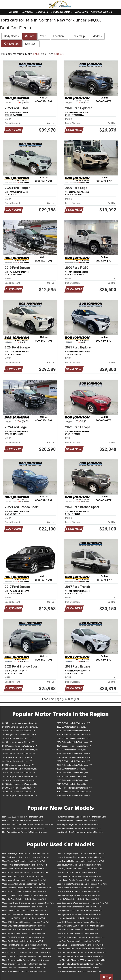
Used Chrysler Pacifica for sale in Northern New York (80, 945)
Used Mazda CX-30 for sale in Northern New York (79, 892)
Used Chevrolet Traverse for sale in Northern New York (26, 952)
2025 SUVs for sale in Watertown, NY (19, 731)
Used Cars (42, 12)
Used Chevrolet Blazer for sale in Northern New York (80, 964)
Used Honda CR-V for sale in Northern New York (24, 918)
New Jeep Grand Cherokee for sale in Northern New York (28, 824)
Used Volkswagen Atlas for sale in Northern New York (26, 853)
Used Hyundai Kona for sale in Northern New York (79, 914)
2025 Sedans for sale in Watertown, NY (74, 735)
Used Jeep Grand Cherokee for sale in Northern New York (28, 903)
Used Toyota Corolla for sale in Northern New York (25, 869)
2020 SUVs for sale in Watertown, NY (19, 780)
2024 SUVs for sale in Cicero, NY (17, 738)
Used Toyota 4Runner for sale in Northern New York (79, 869)
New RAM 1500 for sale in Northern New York (23, 817)
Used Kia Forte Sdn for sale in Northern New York (24, 899)
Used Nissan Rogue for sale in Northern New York (79, 876)
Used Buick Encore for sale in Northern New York (78, 968)
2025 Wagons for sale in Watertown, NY (20, 735)
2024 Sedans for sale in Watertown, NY (74, 746)
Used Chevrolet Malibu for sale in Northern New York (26, 960)
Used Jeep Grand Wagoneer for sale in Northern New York (83, 903)
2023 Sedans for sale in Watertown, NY (74, 757)
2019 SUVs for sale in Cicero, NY (71, 784)
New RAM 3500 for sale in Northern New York (77, 821)
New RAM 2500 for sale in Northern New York (23, 821)
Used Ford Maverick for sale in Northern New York (24, 945)
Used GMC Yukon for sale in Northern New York (24, 930)
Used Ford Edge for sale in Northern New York (23, 941)
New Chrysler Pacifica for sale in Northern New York (80, 832)
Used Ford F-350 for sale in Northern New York (77, 933)
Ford (30, 36)
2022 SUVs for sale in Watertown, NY (73, 761)
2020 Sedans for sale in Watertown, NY (20, 784)
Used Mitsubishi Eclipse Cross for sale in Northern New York (27, 888)
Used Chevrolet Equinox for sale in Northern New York (81, 949)
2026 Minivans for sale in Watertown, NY (20, 727)
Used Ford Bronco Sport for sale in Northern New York (81, 937)
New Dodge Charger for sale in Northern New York (25, 832)
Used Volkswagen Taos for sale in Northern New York (80, 857)
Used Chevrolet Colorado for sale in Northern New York (27, 956)
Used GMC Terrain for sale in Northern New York (78, 922)
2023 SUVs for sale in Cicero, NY (71, 750)
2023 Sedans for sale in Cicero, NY (18, 757)
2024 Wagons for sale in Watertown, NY (20, 746)
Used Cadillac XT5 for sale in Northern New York (24, 968)
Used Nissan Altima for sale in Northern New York (24, 884)
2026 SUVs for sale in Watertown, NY (73, 723)
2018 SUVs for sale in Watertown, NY (19, 792)
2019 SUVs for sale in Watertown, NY (19, 788)
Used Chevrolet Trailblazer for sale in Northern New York (82, 952)
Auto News (82, 12)
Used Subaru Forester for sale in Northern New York (25, 872)
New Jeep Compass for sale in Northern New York (24, 828)
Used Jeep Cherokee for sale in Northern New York (25, 911)
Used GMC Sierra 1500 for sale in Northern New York (26, 922)
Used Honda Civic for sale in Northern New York (78, 918)
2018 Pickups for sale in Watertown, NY (20, 795)
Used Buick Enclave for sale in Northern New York (24, 972)
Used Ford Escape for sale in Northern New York (24, 933)
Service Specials (61, 12)
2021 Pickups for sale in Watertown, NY (20, 776)
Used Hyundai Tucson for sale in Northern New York (80, 911)
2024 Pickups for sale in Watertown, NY (74, 742)
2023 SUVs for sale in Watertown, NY (19, 754)
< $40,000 (11, 44)
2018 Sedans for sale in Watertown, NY (74, 792)
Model (97, 36)
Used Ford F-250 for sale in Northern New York (23, 937)
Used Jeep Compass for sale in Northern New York (25, 907)
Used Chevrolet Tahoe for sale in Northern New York (80, 956)
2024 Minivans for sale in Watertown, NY (20, 750)
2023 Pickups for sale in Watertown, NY (74, 754)
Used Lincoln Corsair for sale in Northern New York (25, 895)
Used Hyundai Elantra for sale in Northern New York (25, 914)
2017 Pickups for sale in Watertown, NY (74, 795)
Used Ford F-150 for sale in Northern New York (77, 930)
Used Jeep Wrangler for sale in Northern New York (79, 907)
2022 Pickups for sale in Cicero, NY (18, 765)
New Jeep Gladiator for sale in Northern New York (79, 828)
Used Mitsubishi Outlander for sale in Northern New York (82, 884)
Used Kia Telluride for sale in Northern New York (78, 899)
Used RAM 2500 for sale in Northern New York (23, 876)
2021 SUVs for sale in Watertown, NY (19, 773)
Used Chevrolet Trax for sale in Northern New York (25, 964)
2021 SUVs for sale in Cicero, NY (71, 769)
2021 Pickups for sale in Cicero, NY (72, 773)
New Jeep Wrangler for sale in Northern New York (79, 824)
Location (60, 36)
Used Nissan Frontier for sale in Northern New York (79, 880)
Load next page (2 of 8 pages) (61, 699)
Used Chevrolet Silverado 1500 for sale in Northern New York (27, 949)
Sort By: (31, 44)
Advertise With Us (101, 12)
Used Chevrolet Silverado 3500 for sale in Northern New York (81, 961)
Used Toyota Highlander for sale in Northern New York (80, 861)
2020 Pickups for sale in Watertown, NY (74, 780)
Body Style (12, 36)
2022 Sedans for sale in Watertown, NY (20, 769)
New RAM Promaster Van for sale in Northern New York (81, 817)
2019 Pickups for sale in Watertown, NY (74, 788)
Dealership (79, 36)
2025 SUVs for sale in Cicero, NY (71, 727)
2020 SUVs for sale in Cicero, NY (71, 776)
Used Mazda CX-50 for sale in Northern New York (24, 892)
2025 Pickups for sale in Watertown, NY (74, 731)
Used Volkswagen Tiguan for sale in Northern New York (81, 853)
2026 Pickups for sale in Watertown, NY (20, 723)
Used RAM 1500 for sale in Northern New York (77, 872)
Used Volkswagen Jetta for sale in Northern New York (26, 857)
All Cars (14, 12)
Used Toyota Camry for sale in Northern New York (79, 865)
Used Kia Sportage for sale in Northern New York (78, 895)
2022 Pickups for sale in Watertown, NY (74, 765)
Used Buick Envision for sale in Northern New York (79, 972)
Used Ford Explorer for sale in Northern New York (78, 941)
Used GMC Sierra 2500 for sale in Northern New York (80, 926)
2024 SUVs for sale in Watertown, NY (73, 738)
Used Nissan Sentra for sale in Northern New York (24, 880)
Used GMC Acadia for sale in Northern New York (24, 926)
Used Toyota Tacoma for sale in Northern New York (25, 865)
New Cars (27, 12)
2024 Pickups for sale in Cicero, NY (18, 742)
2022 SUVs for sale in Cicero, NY (17, 761)
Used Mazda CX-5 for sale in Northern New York (78, 888)
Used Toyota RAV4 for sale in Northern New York (24, 861)
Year (44, 36)
